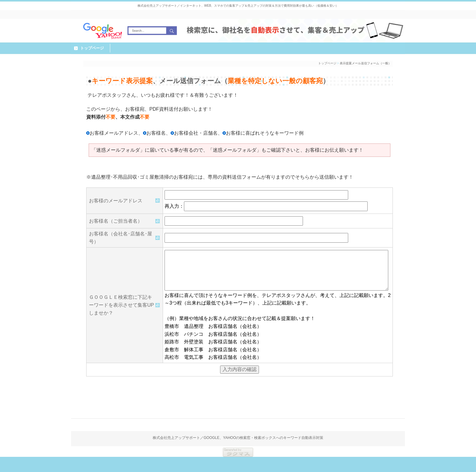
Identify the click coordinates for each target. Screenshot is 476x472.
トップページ (92, 48)
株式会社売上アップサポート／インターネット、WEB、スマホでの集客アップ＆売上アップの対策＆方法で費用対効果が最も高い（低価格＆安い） (238, 6)
